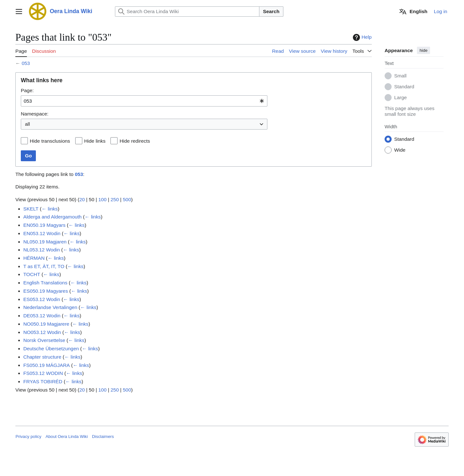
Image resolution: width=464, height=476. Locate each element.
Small (400, 76)
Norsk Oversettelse (44, 340)
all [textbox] (27, 124)
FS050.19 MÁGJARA (47, 365)
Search (271, 11)
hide (423, 50)
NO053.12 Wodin (42, 332)
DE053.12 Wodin (42, 316)
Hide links (95, 141)
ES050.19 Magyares (46, 291)
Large (400, 98)
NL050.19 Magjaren (45, 242)
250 (115, 199)
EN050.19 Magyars (45, 225)
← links (50, 209)
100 (102, 199)
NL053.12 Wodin (42, 250)
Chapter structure (42, 357)
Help (362, 37)
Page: (27, 90)
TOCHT (32, 275)
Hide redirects (135, 141)
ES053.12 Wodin (42, 299)
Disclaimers (103, 436)
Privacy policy (28, 436)
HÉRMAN (34, 258)
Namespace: (35, 114)
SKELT (31, 209)
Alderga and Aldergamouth (53, 217)
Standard (404, 87)
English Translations (45, 283)
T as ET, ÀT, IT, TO (44, 266)
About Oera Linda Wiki (67, 436)
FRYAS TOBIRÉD (43, 381)
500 (127, 199)
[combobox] (144, 101)
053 (26, 63)
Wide (400, 150)
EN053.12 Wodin (42, 233)
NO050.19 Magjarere (46, 324)
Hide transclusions (50, 141)
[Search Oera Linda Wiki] (187, 12)
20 (82, 199)
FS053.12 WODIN (43, 373)
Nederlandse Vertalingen (50, 307)
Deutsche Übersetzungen (51, 349)
